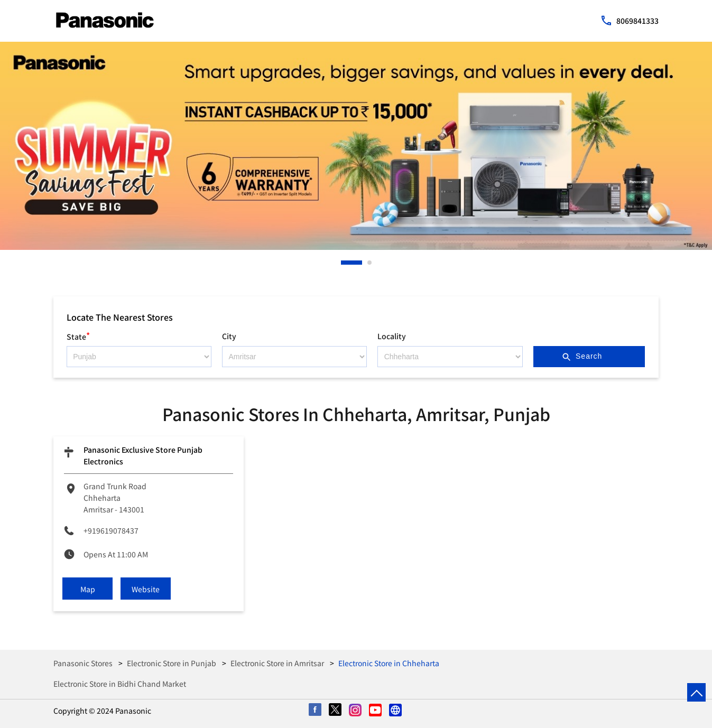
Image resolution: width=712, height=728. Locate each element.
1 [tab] (344, 263)
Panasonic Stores (84, 663)
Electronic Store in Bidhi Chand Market (120, 684)
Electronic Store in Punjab (172, 663)
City (229, 336)
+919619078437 (111, 530)
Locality (392, 336)
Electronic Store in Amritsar (277, 663)
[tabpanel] (356, 146)
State (78, 335)
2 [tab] (370, 263)
